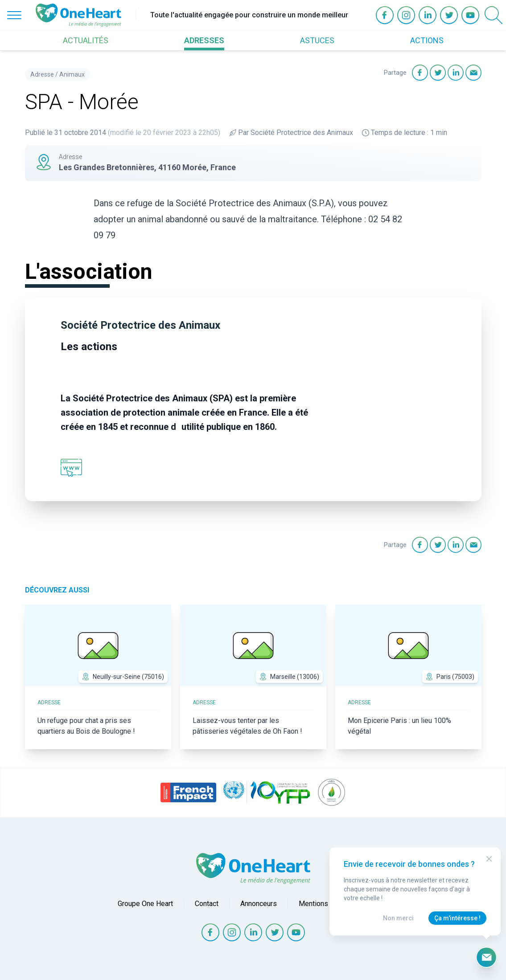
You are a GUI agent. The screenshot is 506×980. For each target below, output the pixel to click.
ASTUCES (317, 40)
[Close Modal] (489, 859)
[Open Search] (494, 15)
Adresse (42, 74)
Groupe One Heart (145, 904)
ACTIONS (427, 40)
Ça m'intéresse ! (457, 918)
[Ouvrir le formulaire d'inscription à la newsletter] (486, 957)
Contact (207, 904)
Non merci (398, 918)
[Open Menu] (14, 15)
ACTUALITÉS (86, 40)
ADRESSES (204, 40)
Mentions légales (326, 904)
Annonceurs (259, 904)
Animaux (72, 74)
